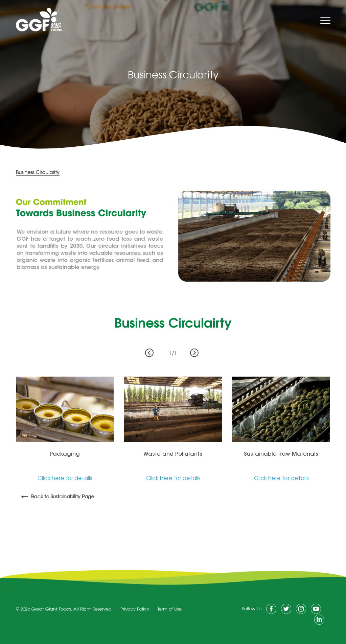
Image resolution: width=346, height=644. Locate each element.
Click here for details (65, 479)
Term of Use (170, 609)
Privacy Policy (135, 609)
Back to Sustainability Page (63, 497)
